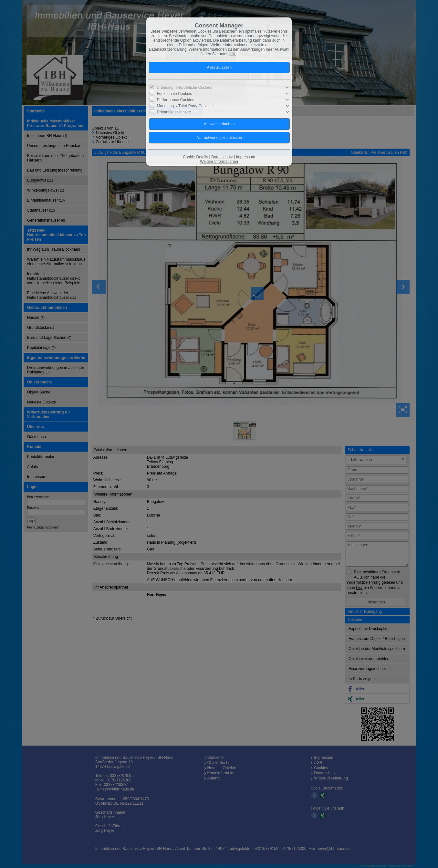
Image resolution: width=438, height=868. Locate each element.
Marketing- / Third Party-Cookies (185, 106)
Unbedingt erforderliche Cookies (185, 88)
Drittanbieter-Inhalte (174, 112)
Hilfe (233, 54)
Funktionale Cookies (175, 94)
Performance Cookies (176, 100)
